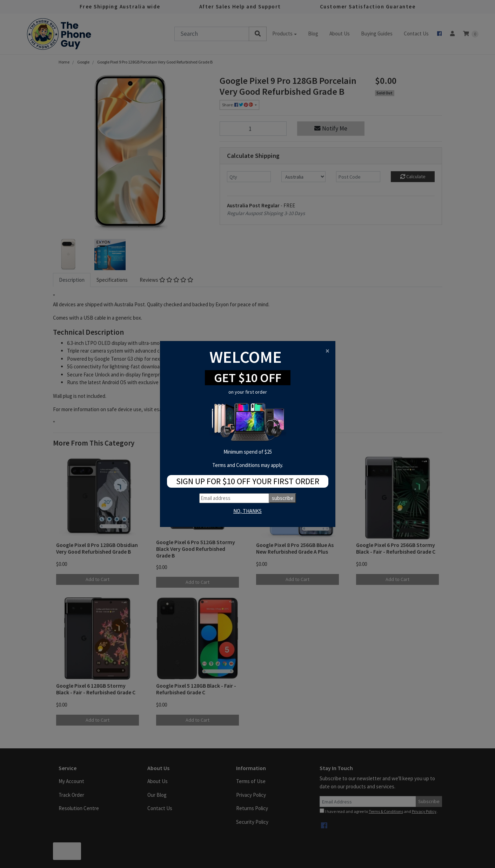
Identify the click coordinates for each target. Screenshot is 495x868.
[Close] (327, 351)
